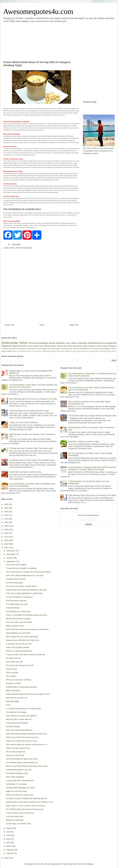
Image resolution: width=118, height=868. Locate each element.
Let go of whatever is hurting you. (20, 597)
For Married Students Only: (17, 773)
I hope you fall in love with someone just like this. (26, 655)
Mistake (96, 351)
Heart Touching (74, 349)
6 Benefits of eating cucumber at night (84, 441)
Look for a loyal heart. (15, 816)
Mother (36, 346)
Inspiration (82, 343)
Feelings (43, 349)
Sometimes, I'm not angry (16, 784)
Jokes (74, 343)
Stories (52, 343)
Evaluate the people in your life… (20, 770)
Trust (38, 349)
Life (64, 346)
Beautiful (60, 343)
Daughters (107, 349)
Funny (30, 346)
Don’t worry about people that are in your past (25, 575)
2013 (7, 858)
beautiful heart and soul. (16, 579)
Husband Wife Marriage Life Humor (20, 788)
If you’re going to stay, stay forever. (20, 813)
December (11, 551)
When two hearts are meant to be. (20, 795)
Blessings (46, 351)
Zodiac (85, 346)
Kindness (92, 346)
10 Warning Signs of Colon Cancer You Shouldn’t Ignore (32, 460)
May (8, 839)
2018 (7, 533)
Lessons (105, 346)
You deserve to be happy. (16, 712)
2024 (7, 512)
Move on (30, 351)
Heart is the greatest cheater (18, 647)
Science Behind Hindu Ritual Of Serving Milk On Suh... (28, 694)
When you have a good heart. (18, 748)
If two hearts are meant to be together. (22, 716)
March (9, 846)
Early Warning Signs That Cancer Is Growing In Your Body (33, 399)
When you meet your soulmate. (19, 680)
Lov (87, 351)
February (10, 850)
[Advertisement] (17, 41)
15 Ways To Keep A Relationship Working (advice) (26, 798)
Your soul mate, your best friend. (19, 622)
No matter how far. (14, 658)
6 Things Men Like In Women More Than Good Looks (31, 448)
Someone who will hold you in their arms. (23, 640)
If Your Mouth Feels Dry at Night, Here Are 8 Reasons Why (92, 416)
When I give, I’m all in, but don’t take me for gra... (26, 806)
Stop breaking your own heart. (18, 633)
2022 (7, 519)
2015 (7, 544)
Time (109, 351)
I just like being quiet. (15, 583)
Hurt (27, 349)
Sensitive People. (13, 727)
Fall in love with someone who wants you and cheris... (28, 629)
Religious (113, 346)
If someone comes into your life (19, 644)
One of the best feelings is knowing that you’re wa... (27, 734)
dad (96, 349)
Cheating (53, 351)
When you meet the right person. (19, 651)
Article (12, 248)
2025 (7, 508)
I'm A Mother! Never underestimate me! (22, 762)
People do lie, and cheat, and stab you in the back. (27, 590)
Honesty (13, 349)
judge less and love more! (17, 791)
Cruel (58, 351)
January (10, 853)
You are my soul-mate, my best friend (21, 586)
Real (81, 349)
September (11, 561)
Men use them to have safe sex (19, 719)
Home (42, 325)
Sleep (39, 351)
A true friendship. (13, 608)
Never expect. (12, 669)
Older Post (74, 325)
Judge (79, 351)
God (41, 346)
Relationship (94, 343)
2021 (7, 522)
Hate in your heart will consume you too (22, 737)
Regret (4, 351)
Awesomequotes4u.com (38, 11)
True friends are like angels (17, 723)
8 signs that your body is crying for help (25, 472)
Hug (75, 351)
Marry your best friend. (15, 755)
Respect (32, 349)
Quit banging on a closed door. (18, 611)
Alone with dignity (13, 691)
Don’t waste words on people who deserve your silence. (29, 572)
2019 (7, 530)
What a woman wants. (15, 626)
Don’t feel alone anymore (16, 601)
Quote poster (10, 343)
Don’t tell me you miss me (17, 698)
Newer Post (9, 325)
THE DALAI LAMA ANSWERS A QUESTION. (24, 593)
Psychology (21, 349)
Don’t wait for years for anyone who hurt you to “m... (27, 744)
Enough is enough (13, 683)
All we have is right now (16, 752)
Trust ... (9, 705)
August (10, 828)
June (9, 835)
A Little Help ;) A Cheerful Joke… (19, 824)
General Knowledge (24, 248)
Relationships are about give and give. (22, 687)
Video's (114, 351)
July (8, 832)
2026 (7, 504)
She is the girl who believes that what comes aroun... (28, 766)
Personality (56, 349)
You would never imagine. (17, 565)
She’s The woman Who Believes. (19, 730)
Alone (99, 346)
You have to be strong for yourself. (20, 665)
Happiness (7, 346)
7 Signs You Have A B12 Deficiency (24, 422)
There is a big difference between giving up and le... (27, 615)
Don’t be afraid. (12, 673)
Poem (49, 349)
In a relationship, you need (17, 604)
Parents (114, 349)
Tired (92, 349)
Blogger (90, 864)
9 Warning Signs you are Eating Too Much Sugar (29, 411)
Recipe (105, 351)
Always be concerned (15, 820)
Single (9, 351)
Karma (83, 351)
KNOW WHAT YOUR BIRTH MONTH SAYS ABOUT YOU (30, 802)
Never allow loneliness (15, 777)
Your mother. (11, 676)
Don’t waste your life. (15, 662)
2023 (7, 515)
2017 (7, 537)
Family (69, 346)
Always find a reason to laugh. (18, 619)
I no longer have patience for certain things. (24, 709)
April (9, 843)
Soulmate (64, 349)
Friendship (5, 349)
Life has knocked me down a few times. (22, 759)
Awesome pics (20, 346)
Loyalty (91, 351)
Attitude (46, 346)
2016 (7, 540)
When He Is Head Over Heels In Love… (22, 741)
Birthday (87, 349)
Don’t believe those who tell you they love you (25, 809)
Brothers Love (17, 351)
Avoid (100, 349)
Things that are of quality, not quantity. (21, 568)
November (11, 554)
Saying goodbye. (13, 701)
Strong (60, 346)
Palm (35, 351)
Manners (24, 351)
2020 (7, 526)
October (10, 558)
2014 (7, 548)
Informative (77, 346)
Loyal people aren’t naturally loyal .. (20, 780)
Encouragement (109, 343)
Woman (53, 346)
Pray (101, 351)
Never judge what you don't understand (22, 637)
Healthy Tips (69, 351)
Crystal (62, 351)
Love (68, 343)
